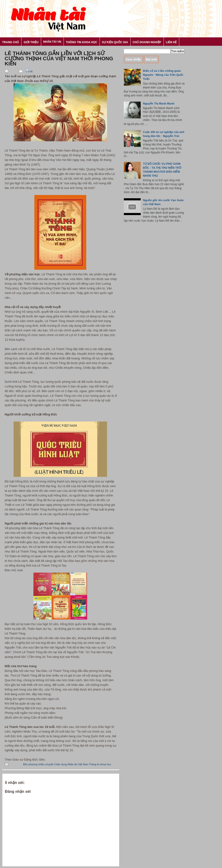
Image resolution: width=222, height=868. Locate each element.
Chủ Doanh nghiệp (147, 42)
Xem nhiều (133, 59)
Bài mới (151, 59)
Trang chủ (11, 42)
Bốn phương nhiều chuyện (38, 764)
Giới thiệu (31, 42)
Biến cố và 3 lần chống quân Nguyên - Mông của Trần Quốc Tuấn (163, 75)
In (29, 71)
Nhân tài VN (52, 42)
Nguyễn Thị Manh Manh (159, 104)
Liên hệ (171, 42)
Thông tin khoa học (82, 42)
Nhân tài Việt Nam (78, 764)
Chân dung (61, 764)
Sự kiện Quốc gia (115, 42)
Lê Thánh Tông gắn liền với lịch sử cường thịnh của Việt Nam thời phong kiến (59, 59)
